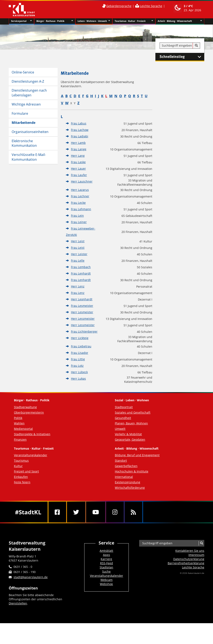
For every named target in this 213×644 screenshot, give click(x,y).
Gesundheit (123, 418)
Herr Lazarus (80, 190)
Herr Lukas (78, 379)
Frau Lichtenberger (84, 331)
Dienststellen (18, 603)
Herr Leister (79, 254)
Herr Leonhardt (82, 299)
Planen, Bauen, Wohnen (131, 423)
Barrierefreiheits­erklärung (186, 563)
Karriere (106, 559)
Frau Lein (77, 216)
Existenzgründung (128, 482)
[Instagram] (115, 512)
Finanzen (20, 439)
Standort (121, 461)
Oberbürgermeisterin (29, 412)
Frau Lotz (77, 366)
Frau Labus (79, 123)
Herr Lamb (78, 143)
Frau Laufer (79, 175)
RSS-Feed (106, 563)
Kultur (18, 466)
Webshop (106, 584)
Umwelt (120, 429)
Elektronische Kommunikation (24, 143)
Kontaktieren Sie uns (190, 551)
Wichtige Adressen (26, 104)
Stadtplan (106, 567)
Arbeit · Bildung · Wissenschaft (180, 21)
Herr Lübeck (79, 372)
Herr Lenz (78, 286)
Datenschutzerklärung (189, 559)
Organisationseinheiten (30, 132)
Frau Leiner (79, 222)
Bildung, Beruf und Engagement (137, 455)
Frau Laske (78, 162)
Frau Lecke (78, 203)
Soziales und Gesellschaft (133, 412)
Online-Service (23, 72)
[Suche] (196, 46)
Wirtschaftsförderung (130, 488)
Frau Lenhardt (81, 273)
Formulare (20, 113)
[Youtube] (96, 512)
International (124, 477)
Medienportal (23, 429)
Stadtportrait (124, 407)
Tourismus (21, 461)
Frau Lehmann (81, 209)
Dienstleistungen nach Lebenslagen (29, 93)
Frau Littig (78, 359)
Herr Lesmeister (82, 312)
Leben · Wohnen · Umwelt (94, 21)
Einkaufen (21, 477)
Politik (18, 418)
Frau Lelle (78, 260)
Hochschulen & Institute (132, 471)
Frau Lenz (78, 293)
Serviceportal (21, 21)
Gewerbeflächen (126, 466)
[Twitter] (76, 512)
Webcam (106, 580)
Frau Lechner (80, 196)
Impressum (196, 555)
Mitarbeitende (24, 123)
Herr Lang (78, 156)
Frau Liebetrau (81, 346)
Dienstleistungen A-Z (28, 81)
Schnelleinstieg (182, 57)
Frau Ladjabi (80, 136)
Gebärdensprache (119, 6)
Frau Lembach (81, 267)
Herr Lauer (78, 168)
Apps (106, 555)
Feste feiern (22, 482)
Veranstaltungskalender (31, 455)
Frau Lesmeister (82, 306)
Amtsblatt (106, 551)
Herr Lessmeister (83, 319)
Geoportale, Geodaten (130, 439)
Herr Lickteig (80, 338)
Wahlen (19, 423)
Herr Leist (78, 241)
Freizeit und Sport (26, 471)
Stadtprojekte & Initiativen (32, 434)
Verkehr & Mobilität (128, 434)
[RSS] (133, 512)
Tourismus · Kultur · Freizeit (134, 21)
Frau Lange (79, 149)
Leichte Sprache (151, 6)
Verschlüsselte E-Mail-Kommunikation (29, 157)
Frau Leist (78, 248)
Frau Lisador (80, 353)
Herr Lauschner (82, 181)
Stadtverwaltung (25, 407)
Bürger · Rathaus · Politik (55, 21)
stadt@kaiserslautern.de (31, 577)
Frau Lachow (80, 130)
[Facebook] (57, 512)
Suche (106, 571)
